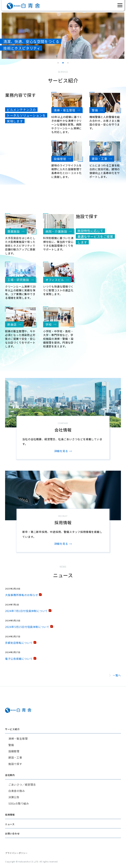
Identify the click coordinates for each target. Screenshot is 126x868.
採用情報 (10, 815)
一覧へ (117, 675)
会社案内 (10, 775)
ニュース (10, 824)
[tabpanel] (63, 36)
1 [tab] (58, 63)
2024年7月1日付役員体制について (26, 611)
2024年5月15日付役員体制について (27, 627)
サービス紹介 (12, 729)
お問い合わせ (12, 833)
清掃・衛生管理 (18, 739)
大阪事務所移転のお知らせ (22, 595)
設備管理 (14, 751)
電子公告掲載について (19, 659)
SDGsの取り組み (19, 803)
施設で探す (15, 764)
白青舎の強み (17, 791)
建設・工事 (15, 757)
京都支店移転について (19, 643)
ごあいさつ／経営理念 (22, 785)
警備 (11, 745)
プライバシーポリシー (16, 853)
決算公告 (14, 797)
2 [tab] (63, 63)
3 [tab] (68, 63)
